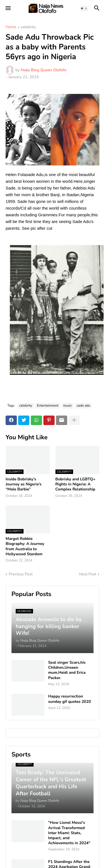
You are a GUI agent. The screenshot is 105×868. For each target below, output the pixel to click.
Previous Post (21, 574)
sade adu (84, 405)
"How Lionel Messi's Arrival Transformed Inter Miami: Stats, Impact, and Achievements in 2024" (69, 833)
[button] (8, 8)
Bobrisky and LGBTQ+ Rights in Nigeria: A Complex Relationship (75, 484)
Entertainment (48, 405)
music (68, 405)
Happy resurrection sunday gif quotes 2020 (70, 699)
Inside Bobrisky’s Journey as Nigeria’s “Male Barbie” (24, 484)
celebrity (28, 27)
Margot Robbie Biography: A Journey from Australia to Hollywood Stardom (25, 546)
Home (11, 27)
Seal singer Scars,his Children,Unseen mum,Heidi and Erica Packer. (67, 670)
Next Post (88, 574)
